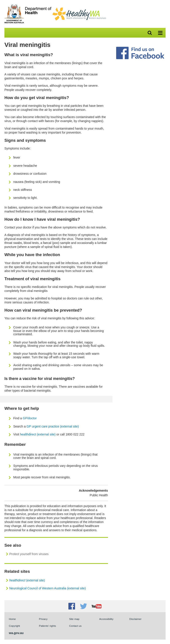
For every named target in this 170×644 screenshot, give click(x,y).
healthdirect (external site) (38, 434)
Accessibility (106, 619)
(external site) (27, 580)
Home (12, 619)
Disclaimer (135, 619)
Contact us (75, 626)
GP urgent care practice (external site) (53, 426)
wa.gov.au (16, 633)
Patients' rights (47, 626)
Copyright (14, 626)
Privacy (43, 619)
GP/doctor (30, 418)
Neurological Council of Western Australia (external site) (48, 588)
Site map (74, 619)
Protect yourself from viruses (29, 554)
